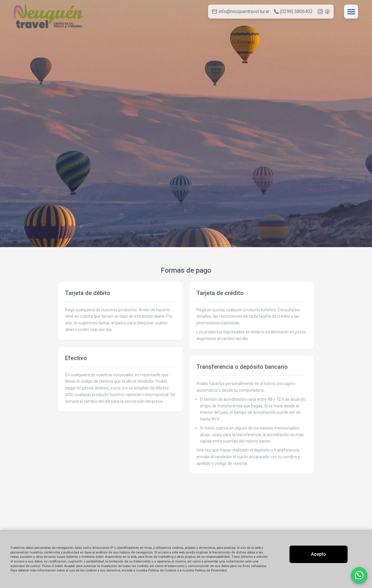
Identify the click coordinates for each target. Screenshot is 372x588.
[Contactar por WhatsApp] (359, 575)
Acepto (319, 554)
